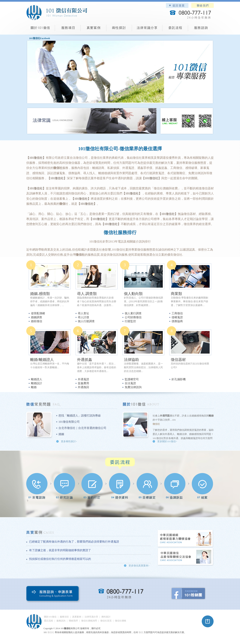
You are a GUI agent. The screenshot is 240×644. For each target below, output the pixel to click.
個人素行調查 (133, 313)
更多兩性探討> (69, 441)
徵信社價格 (121, 621)
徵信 (141, 632)
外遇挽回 (83, 387)
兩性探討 (119, 29)
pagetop (208, 621)
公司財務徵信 (133, 317)
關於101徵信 (50, 617)
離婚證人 (37, 379)
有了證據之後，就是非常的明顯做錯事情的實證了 (60, 550)
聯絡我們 (202, 5)
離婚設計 (37, 383)
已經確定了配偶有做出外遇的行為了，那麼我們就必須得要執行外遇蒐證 (74, 542)
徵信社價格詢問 (89, 621)
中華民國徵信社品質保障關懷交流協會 (185, 557)
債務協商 (177, 321)
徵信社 (98, 242)
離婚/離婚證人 (42, 360)
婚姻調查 (37, 317)
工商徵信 (177, 313)
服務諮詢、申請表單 (53, 594)
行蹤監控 (130, 321)
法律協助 (131, 360)
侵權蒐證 (177, 317)
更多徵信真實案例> (139, 566)
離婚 (34, 387)
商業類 (176, 294)
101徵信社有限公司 (57, 13)
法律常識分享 (147, 29)
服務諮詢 (201, 29)
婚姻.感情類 (40, 294)
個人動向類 (133, 294)
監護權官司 (132, 379)
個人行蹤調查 (86, 321)
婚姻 (61, 434)
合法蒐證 (130, 383)
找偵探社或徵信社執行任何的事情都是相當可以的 (60, 559)
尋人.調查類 (87, 294)
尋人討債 (83, 317)
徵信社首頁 (106, 621)
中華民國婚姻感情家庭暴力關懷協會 (185, 539)
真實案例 (93, 29)
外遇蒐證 (83, 379)
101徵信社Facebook (40, 38)
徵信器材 (178, 360)
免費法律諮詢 (133, 387)
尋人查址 (83, 313)
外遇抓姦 (85, 360)
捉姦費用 (83, 383)
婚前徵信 (37, 321)
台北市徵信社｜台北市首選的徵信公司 (82, 428)
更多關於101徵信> (167, 441)
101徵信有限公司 (69, 422)
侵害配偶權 (38, 313)
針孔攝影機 (179, 379)
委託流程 (175, 29)
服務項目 (68, 29)
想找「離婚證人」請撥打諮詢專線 (80, 416)
